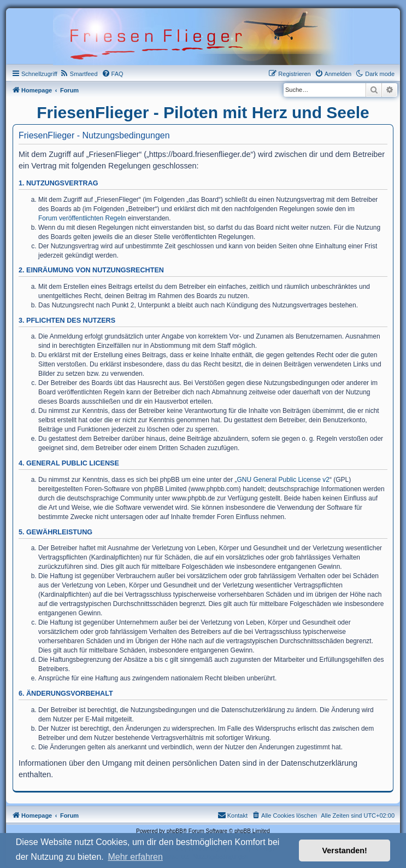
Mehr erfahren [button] (135, 857)
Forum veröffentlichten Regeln (82, 218)
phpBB (175, 831)
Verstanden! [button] (345, 850)
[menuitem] (79, 74)
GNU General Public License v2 (283, 480)
